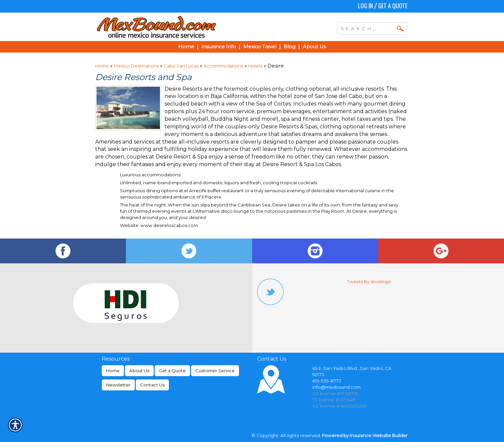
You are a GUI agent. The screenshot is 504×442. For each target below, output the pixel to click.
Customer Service (215, 371)
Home (102, 66)
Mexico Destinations (137, 66)
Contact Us (152, 385)
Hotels (255, 66)
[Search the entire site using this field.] (367, 28)
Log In (365, 6)
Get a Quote (393, 6)
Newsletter (118, 385)
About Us (139, 371)
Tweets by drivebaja (369, 282)
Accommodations (223, 66)
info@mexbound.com (336, 387)
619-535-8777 (327, 381)
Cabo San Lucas (181, 66)
